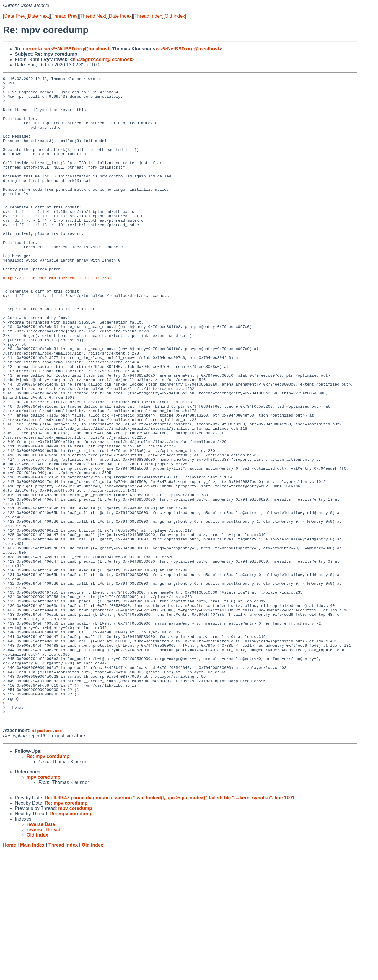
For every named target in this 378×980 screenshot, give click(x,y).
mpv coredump (44, 906)
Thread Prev (65, 16)
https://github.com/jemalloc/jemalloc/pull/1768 (56, 318)
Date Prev (15, 16)
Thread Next (93, 16)
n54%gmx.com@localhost (102, 59)
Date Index (120, 16)
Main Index (32, 974)
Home (9, 974)
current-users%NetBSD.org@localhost (66, 49)
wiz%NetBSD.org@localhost (187, 49)
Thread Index (148, 16)
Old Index (175, 16)
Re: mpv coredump (48, 886)
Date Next (38, 16)
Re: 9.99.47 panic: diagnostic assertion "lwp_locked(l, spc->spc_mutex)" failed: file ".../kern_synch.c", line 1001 (170, 927)
